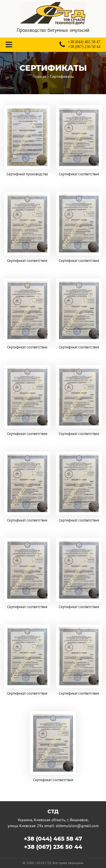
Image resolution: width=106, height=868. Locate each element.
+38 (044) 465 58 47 (53, 839)
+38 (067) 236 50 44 (53, 847)
